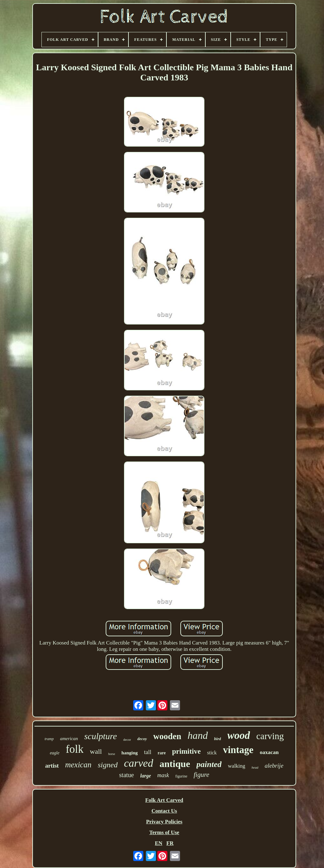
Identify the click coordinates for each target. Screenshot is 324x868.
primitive (187, 751)
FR (170, 843)
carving (270, 736)
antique (175, 764)
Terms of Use (164, 832)
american (69, 739)
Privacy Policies (164, 822)
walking (237, 766)
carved (139, 763)
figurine (181, 776)
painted (209, 764)
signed (108, 765)
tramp (49, 739)
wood (239, 735)
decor (127, 739)
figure (201, 775)
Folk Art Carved (164, 800)
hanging (130, 753)
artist (52, 766)
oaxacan (269, 752)
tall (148, 752)
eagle (54, 753)
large (146, 776)
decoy (142, 739)
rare (162, 753)
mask (163, 775)
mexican (78, 765)
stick (212, 753)
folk (75, 749)
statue (127, 775)
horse (112, 754)
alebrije (274, 766)
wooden (167, 736)
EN (159, 843)
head (255, 767)
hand (198, 735)
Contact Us (164, 811)
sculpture (100, 736)
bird (218, 739)
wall (96, 751)
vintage (238, 750)
